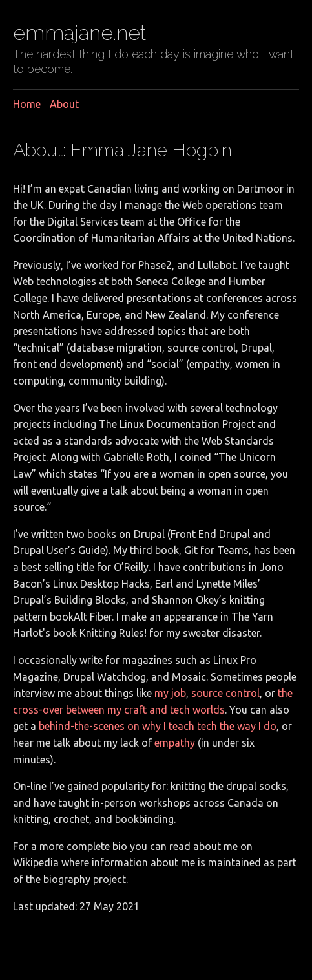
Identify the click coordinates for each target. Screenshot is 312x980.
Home (27, 104)
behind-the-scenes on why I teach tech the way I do (158, 726)
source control (225, 693)
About (64, 104)
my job (170, 693)
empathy (175, 743)
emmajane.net (80, 33)
